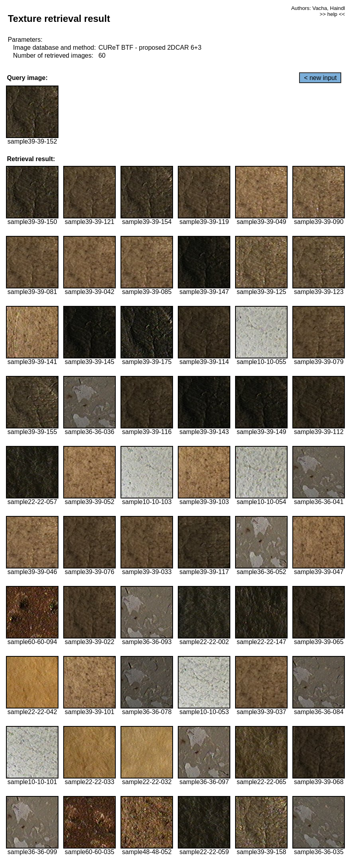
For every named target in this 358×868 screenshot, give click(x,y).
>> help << (333, 14)
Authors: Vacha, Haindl (318, 8)
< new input (320, 78)
